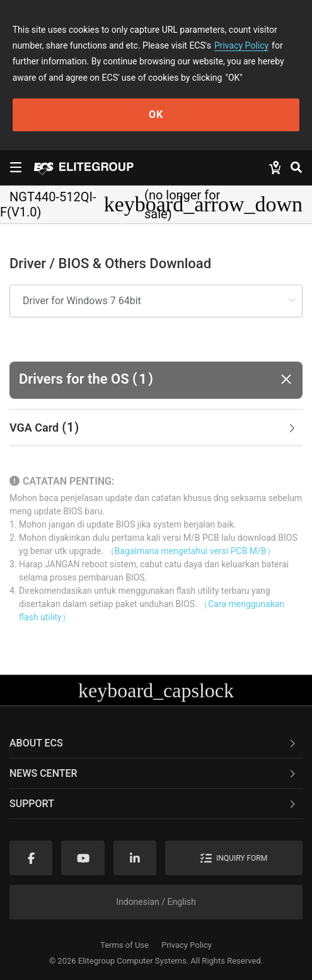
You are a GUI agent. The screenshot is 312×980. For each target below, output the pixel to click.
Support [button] (153, 804)
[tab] (156, 428)
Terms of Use (124, 945)
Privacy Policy (241, 45)
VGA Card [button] (153, 428)
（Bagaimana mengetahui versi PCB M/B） (191, 551)
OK (156, 115)
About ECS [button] (153, 743)
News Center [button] (153, 773)
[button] (156, 380)
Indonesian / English (156, 902)
